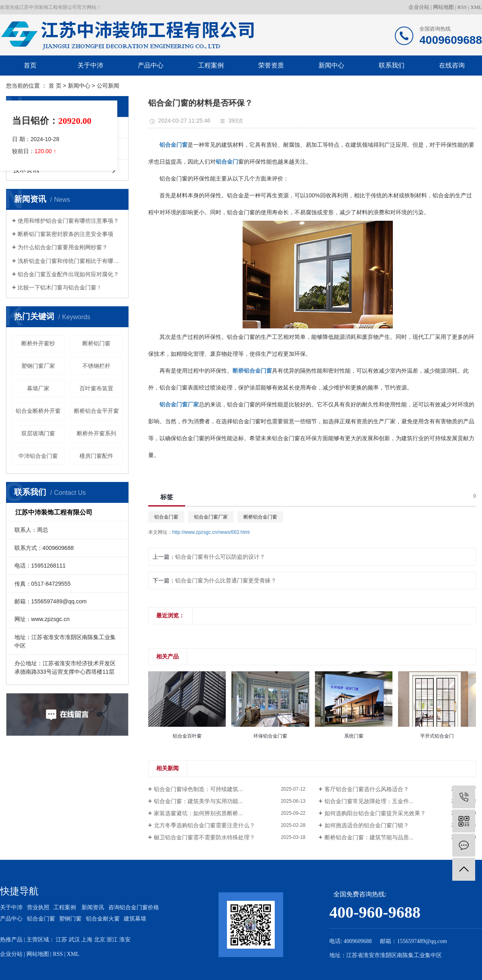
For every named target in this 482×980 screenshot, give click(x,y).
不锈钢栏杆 (96, 366)
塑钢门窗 (70, 919)
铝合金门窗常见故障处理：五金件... (369, 801)
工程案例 (211, 65)
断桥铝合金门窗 (260, 517)
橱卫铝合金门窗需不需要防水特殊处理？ (204, 837)
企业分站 (419, 7)
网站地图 (443, 7)
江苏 (61, 940)
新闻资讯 (93, 907)
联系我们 (392, 65)
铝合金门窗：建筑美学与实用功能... (198, 801)
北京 (100, 940)
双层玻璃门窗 (38, 433)
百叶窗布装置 (96, 388)
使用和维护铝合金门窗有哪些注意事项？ (68, 221)
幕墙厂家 (38, 388)
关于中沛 (90, 65)
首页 (30, 65)
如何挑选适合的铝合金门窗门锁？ (367, 825)
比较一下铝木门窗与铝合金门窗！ (60, 287)
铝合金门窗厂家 (211, 517)
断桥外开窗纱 (38, 343)
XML (476, 7)
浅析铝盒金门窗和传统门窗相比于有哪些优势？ (70, 261)
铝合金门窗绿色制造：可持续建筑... (198, 789)
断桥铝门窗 (96, 343)
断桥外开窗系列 (96, 433)
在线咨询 (452, 65)
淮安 (125, 940)
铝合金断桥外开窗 (38, 411)
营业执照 (38, 907)
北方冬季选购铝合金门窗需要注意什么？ (204, 825)
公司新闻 (108, 86)
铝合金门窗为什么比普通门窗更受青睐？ (226, 580)
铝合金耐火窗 (103, 919)
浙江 (112, 940)
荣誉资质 (271, 65)
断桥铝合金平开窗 (96, 411)
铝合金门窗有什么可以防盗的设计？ (220, 557)
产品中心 (151, 65)
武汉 (74, 940)
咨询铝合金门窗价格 (134, 907)
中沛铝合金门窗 (38, 456)
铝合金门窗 (166, 517)
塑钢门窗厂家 (38, 366)
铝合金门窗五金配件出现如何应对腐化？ (68, 274)
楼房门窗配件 (96, 456)
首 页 (55, 86)
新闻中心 (331, 65)
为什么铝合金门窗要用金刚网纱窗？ (63, 247)
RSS (462, 7)
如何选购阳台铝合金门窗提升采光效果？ (375, 813)
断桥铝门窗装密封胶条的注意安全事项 (65, 234)
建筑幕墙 (135, 919)
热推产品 (11, 940)
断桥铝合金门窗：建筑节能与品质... (369, 837)
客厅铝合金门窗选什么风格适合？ (367, 789)
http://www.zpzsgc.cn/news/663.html (211, 532)
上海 (87, 940)
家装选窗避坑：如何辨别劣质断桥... (198, 813)
